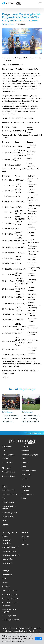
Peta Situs (6, 587)
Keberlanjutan (7, 559)
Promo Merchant (8, 472)
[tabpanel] (22, 41)
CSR (24, 540)
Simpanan (26, 451)
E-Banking (7, 447)
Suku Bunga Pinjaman (10, 616)
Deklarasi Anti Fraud (10, 591)
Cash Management (10, 513)
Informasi (25, 544)
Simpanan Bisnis (8, 490)
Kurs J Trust (26, 475)
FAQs (4, 579)
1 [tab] (21, 52)
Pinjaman (25, 463)
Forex (24, 467)
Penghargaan (7, 563)
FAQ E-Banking (8, 463)
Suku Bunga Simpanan (11, 620)
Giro (24, 459)
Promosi (5, 583)
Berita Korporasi (8, 24)
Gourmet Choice (9, 476)
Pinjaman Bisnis (8, 502)
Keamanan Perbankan (11, 595)
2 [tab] (23, 52)
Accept (38, 639)
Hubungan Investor (9, 551)
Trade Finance (8, 517)
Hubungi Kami (7, 575)
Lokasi (5, 536)
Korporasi (26, 536)
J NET (4, 451)
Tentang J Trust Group (11, 555)
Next (38, 41)
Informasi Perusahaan (10, 547)
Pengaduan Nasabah (10, 599)
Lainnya (25, 479)
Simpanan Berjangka (30, 455)
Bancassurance (28, 494)
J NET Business (8, 455)
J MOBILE (6, 459)
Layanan (25, 490)
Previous (6, 41)
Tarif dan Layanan (29, 471)
